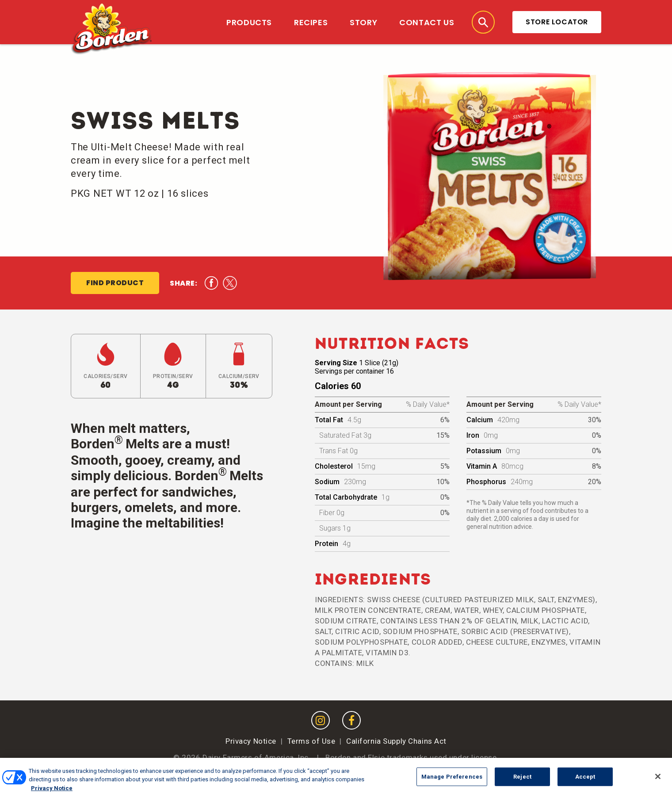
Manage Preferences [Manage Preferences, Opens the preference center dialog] (452, 782)
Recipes (311, 22)
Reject (522, 782)
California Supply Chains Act (396, 741)
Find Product (115, 283)
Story (363, 22)
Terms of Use (311, 741)
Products (249, 22)
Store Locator (557, 22)
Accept (585, 782)
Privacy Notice (251, 741)
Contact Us (427, 22)
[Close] (658, 782)
